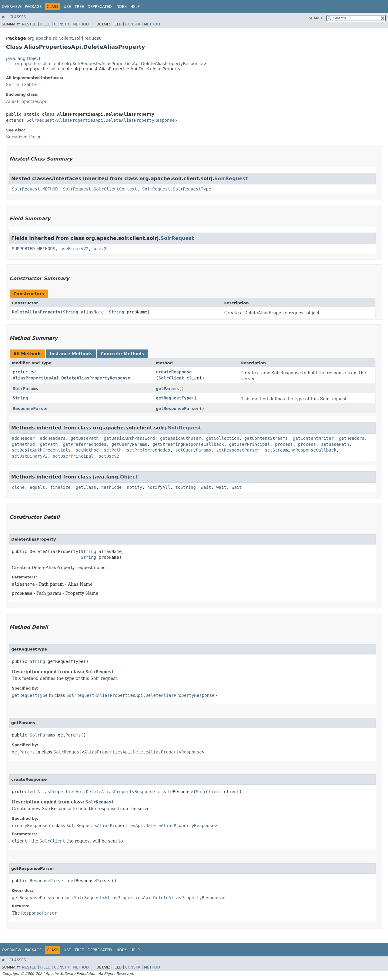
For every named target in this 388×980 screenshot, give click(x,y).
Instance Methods (71, 354)
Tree (79, 7)
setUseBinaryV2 (30, 456)
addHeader (23, 438)
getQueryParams (129, 444)
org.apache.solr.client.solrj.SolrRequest (56, 64)
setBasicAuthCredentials (41, 450)
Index (121, 7)
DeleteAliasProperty (36, 312)
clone (18, 487)
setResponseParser (238, 450)
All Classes (14, 17)
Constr (62, 24)
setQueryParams (193, 450)
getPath (49, 444)
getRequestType (174, 398)
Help (135, 7)
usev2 (100, 249)
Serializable (21, 84)
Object (129, 477)
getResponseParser (177, 409)
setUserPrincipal (73, 456)
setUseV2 (109, 456)
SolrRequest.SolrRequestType (177, 189)
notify (134, 487)
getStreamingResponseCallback (188, 444)
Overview (12, 7)
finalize (60, 487)
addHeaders (53, 438)
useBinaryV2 (74, 249)
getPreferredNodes (85, 444)
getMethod (23, 444)
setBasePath (335, 444)
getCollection (223, 438)
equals (37, 487)
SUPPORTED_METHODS (33, 249)
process (284, 444)
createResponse (174, 372)
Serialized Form (23, 137)
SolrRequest (40, 120)
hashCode (111, 487)
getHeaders (352, 438)
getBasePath (85, 438)
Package (33, 7)
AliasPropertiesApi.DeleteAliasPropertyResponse (152, 64)
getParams (167, 389)
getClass (86, 487)
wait (206, 487)
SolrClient (171, 378)
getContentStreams (266, 438)
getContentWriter (313, 438)
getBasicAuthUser (181, 438)
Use (67, 7)
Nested (29, 24)
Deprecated (100, 7)
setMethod (87, 450)
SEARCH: (317, 18)
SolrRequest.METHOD (35, 189)
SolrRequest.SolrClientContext (100, 189)
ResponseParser (31, 409)
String (71, 312)
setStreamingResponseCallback (301, 450)
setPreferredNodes (148, 450)
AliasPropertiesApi (26, 101)
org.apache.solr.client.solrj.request (64, 38)
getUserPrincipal (250, 444)
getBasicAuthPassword (129, 438)
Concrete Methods (122, 354)
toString (186, 487)
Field (45, 24)
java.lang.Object (23, 58)
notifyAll (159, 487)
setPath (113, 450)
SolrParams (25, 389)
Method (81, 24)
